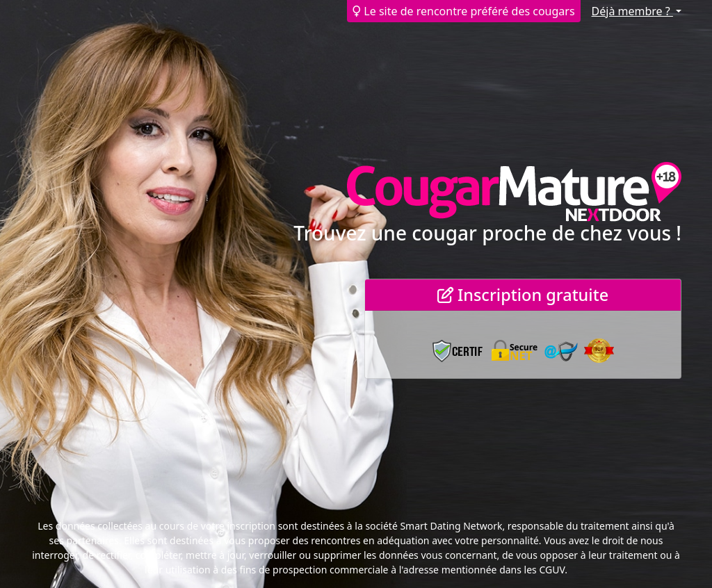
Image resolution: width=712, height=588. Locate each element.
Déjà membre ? (632, 11)
